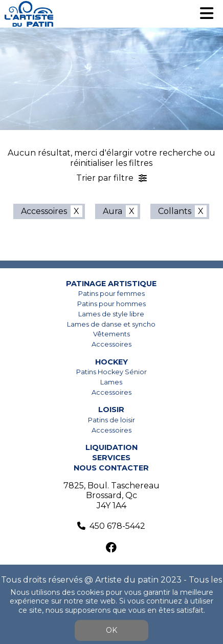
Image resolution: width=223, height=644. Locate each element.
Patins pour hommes (111, 304)
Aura (113, 211)
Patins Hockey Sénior (111, 372)
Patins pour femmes (111, 294)
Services (111, 458)
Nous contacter (111, 468)
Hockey (111, 362)
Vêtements (111, 334)
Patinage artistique (111, 284)
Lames (111, 382)
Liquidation (111, 447)
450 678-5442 (117, 526)
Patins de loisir (111, 420)
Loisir (111, 410)
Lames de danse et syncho (111, 324)
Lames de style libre (111, 314)
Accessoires (44, 211)
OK (111, 630)
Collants (175, 211)
